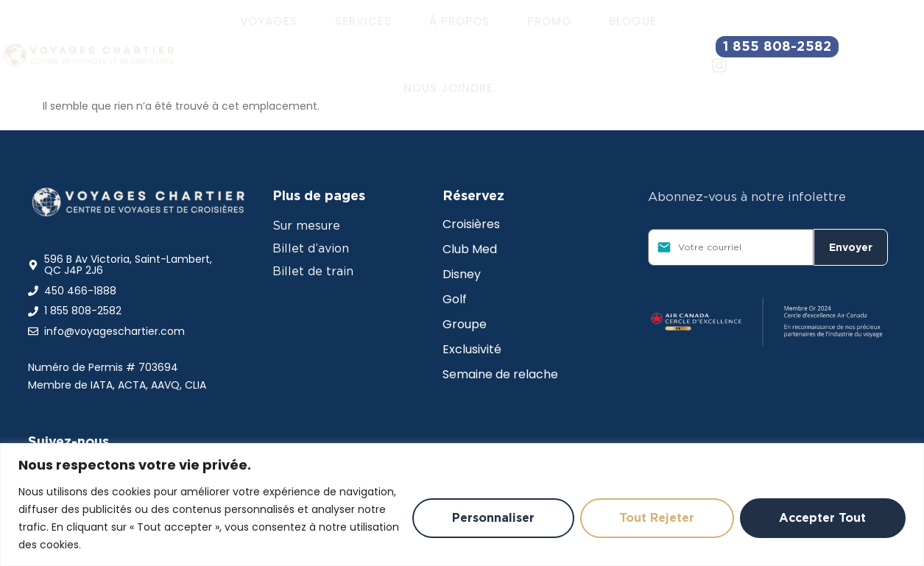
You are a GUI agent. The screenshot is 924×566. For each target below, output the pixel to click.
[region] (462, 505)
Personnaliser (492, 518)
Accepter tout (822, 518)
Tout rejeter (656, 518)
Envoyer (851, 247)
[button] (269, 21)
